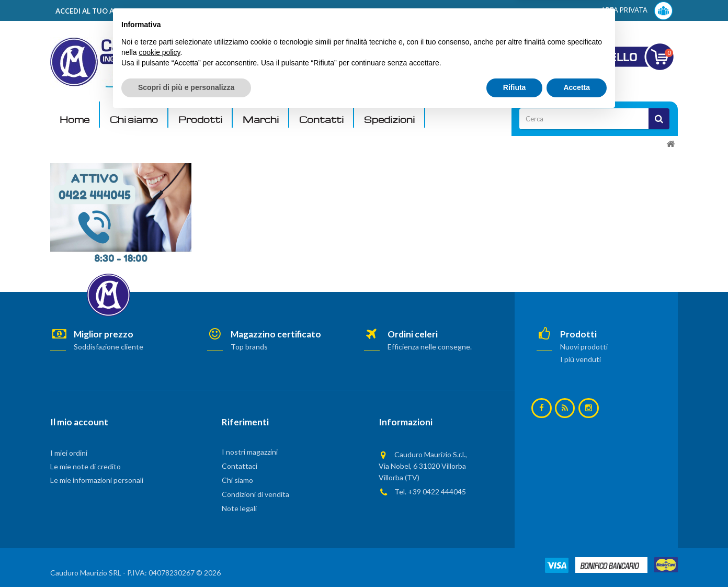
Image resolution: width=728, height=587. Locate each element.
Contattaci (240, 466)
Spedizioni (389, 120)
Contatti (321, 120)
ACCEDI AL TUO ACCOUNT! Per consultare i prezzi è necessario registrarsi (183, 11)
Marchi (261, 120)
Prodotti (200, 120)
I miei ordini (69, 453)
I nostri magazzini (250, 452)
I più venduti (581, 359)
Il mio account (79, 422)
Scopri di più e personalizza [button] (186, 558)
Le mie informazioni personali (97, 480)
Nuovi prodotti (584, 347)
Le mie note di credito (86, 466)
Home (75, 120)
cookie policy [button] (159, 523)
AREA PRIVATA (637, 11)
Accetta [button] (577, 558)
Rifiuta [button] (515, 558)
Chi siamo (134, 120)
